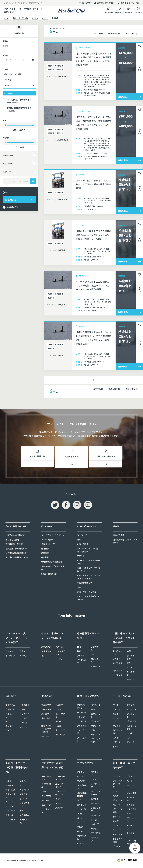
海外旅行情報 (119, 536)
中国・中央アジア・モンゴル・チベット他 (88, 570)
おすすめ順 (98, 33)
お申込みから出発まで (15, 536)
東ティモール (96, 661)
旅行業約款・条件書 (14, 545)
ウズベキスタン (132, 658)
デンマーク (96, 722)
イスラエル (24, 815)
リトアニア (96, 735)
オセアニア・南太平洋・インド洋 (89, 598)
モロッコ (23, 786)
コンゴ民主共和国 (82, 795)
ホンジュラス (132, 787)
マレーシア (96, 667)
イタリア (117, 710)
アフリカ (81, 556)
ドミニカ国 (118, 835)
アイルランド (132, 716)
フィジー (45, 801)
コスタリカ (118, 826)
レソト (80, 832)
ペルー (22, 710)
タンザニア (96, 816)
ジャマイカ (132, 793)
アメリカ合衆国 (132, 843)
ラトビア (81, 717)
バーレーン (10, 811)
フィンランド (82, 732)
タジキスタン (118, 677)
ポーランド (46, 710)
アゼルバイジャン (82, 707)
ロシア (94, 710)
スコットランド (132, 728)
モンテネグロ (60, 716)
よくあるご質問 (12, 540)
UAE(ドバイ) (24, 821)
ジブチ (80, 801)
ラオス (22, 652)
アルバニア (60, 710)
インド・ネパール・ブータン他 (89, 563)
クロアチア (46, 737)
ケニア (80, 827)
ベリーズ (117, 805)
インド (44, 656)
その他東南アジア (85, 584)
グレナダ (117, 847)
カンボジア (10, 656)
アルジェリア (10, 796)
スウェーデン (96, 716)
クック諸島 (46, 796)
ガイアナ (9, 731)
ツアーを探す (10, 9)
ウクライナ (96, 726)
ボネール (117, 817)
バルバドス (118, 801)
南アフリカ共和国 (96, 793)
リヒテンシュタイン (118, 720)
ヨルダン (23, 781)
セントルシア (132, 828)
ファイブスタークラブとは (31, 9)
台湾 (79, 647)
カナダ (116, 822)
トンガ (58, 804)
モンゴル (131, 680)
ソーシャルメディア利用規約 (53, 568)
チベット (117, 659)
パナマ (130, 814)
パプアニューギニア (60, 793)
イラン (22, 811)
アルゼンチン (10, 716)
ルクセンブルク (118, 732)
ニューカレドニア (60, 778)
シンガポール (96, 649)
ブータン (59, 659)
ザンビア (95, 829)
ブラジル (23, 723)
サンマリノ (132, 710)
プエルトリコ (132, 820)
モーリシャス (46, 811)
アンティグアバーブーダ (117, 784)
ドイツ (116, 747)
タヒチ (58, 799)
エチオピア (82, 810)
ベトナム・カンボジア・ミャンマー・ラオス (89, 577)
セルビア (59, 705)
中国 (129, 652)
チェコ (58, 726)
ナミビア (95, 780)
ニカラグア (132, 810)
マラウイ (81, 844)
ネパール (59, 647)
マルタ (116, 705)
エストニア (82, 722)
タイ (93, 655)
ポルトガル (132, 722)
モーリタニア (96, 840)
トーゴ (94, 820)
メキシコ (131, 805)
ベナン (80, 777)
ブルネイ (81, 656)
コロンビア (24, 719)
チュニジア (24, 790)
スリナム (23, 728)
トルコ (8, 781)
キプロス (23, 795)
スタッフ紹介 (47, 540)
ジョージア (82, 713)
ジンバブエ (96, 834)
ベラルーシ (96, 705)
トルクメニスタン (118, 653)
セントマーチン (132, 835)
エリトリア (82, 805)
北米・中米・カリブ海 (87, 592)
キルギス (131, 668)
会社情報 (45, 549)
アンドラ (131, 743)
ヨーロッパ (82, 536)
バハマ (116, 796)
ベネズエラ (24, 705)
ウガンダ (95, 825)
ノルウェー (96, 731)
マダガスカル (82, 838)
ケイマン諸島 (46, 786)
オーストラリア (46, 778)
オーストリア (46, 720)
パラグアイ (24, 714)
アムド (130, 664)
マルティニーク (132, 799)
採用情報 (45, 558)
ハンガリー (46, 714)
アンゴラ (81, 772)
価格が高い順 (114, 33)
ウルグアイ (10, 710)
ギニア (80, 823)
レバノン (9, 807)
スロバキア (60, 735)
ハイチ (130, 781)
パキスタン (46, 647)
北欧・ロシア (83, 545)
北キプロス (10, 790)
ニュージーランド (60, 786)
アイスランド (82, 740)
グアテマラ (132, 777)
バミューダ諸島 (118, 811)
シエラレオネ (96, 810)
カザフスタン (118, 665)
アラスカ (117, 777)
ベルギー (131, 734)
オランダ (117, 726)
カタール (9, 815)
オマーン (9, 786)
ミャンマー (10, 652)
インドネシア (82, 662)
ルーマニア (60, 731)
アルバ (116, 792)
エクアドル (10, 705)
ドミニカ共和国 (118, 841)
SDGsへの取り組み (49, 574)
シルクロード (132, 674)
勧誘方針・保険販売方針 (16, 549)
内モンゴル (118, 671)
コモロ (44, 792)
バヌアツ (59, 808)
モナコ (116, 714)
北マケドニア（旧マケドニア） (46, 729)
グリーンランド (96, 741)
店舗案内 (45, 553)
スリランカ (46, 652)
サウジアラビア (24, 805)
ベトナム (23, 656)
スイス (130, 738)
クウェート (10, 820)
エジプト (9, 802)
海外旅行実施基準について (17, 558)
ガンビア (81, 814)
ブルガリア (46, 705)
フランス (131, 705)
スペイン (117, 738)
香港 (79, 652)
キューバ (117, 831)
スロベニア (60, 722)
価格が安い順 (132, 33)
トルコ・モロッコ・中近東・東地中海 (88, 551)
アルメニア (82, 726)
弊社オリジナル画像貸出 (52, 562)
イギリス (117, 743)
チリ (7, 722)
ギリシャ (23, 799)
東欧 (79, 540)
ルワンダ (95, 799)
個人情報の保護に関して (16, 553)
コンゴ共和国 (82, 787)
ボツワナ (81, 781)
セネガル (95, 804)
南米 (79, 588)
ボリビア (9, 726)
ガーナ (80, 819)
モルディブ (46, 805)
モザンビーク (96, 774)
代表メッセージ (48, 545)
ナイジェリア (96, 786)
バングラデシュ (60, 653)
